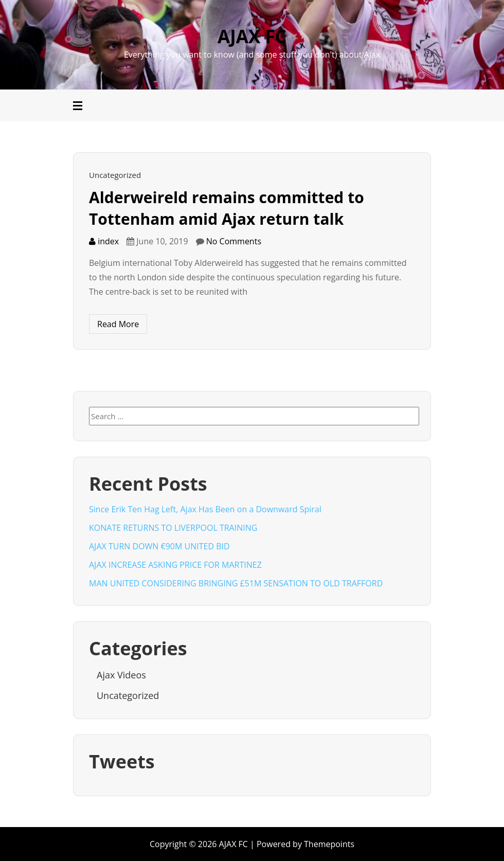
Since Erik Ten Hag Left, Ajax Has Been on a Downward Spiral (205, 509)
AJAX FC (252, 36)
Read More (118, 324)
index (104, 241)
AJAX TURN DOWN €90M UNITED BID (159, 546)
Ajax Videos (121, 675)
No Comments (234, 241)
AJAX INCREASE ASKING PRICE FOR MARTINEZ (175, 565)
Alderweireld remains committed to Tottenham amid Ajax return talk (227, 208)
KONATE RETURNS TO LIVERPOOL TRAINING (173, 528)
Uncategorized (115, 175)
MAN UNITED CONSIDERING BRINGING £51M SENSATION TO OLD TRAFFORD (236, 583)
